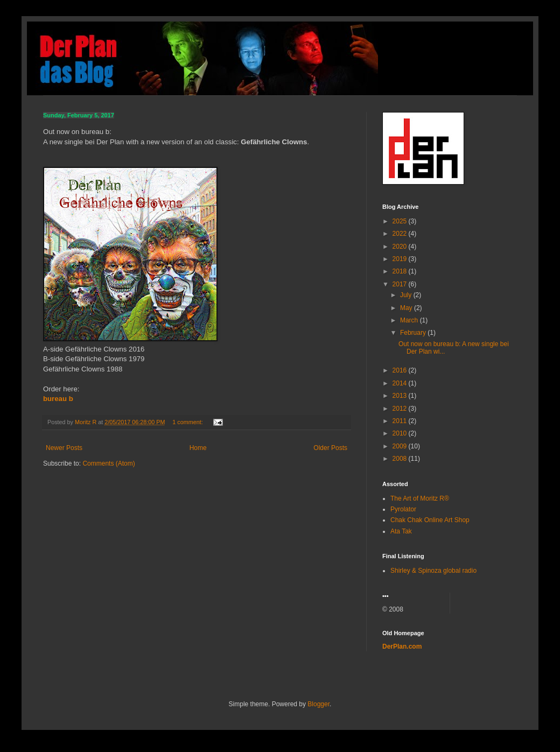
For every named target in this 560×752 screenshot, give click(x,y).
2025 (401, 221)
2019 (401, 259)
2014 (401, 383)
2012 (401, 409)
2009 (401, 446)
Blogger (318, 704)
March (410, 320)
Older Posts (330, 448)
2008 (401, 459)
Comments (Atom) (108, 463)
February (414, 333)
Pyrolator (403, 509)
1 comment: (188, 422)
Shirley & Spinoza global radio (433, 571)
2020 (401, 247)
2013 (401, 396)
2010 (401, 433)
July (407, 295)
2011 (401, 421)
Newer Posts (64, 448)
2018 (401, 271)
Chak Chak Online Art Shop (430, 520)
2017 (401, 284)
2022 (401, 234)
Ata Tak (401, 531)
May (407, 308)
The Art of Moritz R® (420, 498)
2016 (401, 370)
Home (198, 448)
